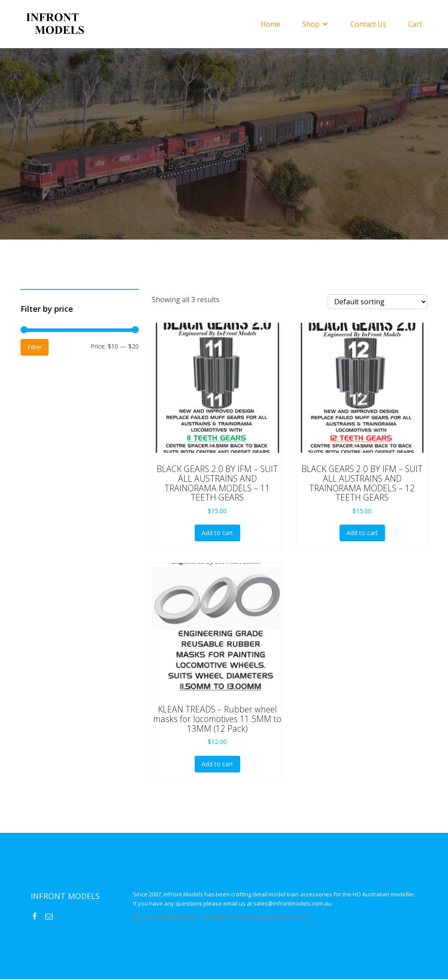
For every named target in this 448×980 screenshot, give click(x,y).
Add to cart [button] (217, 534)
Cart (415, 25)
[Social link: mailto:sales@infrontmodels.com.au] (52, 917)
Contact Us (368, 25)
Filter (35, 348)
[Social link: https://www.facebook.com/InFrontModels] (38, 917)
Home (271, 25)
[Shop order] (378, 303)
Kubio (318, 918)
